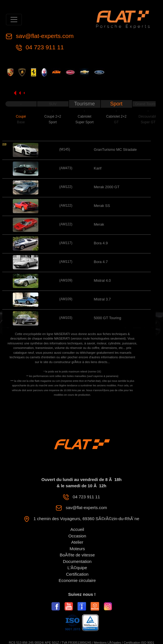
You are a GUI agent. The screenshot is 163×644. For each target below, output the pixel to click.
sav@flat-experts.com (44, 36)
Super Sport (85, 122)
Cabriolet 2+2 (116, 116)
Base (21, 122)
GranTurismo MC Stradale (115, 150)
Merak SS (102, 206)
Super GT (148, 122)
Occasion (77, 536)
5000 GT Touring (107, 318)
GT (116, 122)
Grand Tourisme (148, 104)
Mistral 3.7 (102, 299)
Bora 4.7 (101, 262)
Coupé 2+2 (53, 116)
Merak (99, 224)
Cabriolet (85, 116)
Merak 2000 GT (106, 187)
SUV (53, 104)
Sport (116, 104)
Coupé (21, 116)
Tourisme (84, 104)
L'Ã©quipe (77, 568)
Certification (77, 574)
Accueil (77, 529)
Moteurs (77, 549)
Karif (98, 168)
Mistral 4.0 (102, 280)
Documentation (77, 561)
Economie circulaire (77, 580)
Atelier (77, 542)
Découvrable (148, 116)
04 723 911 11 (44, 47)
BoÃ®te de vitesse (77, 555)
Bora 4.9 (101, 243)
